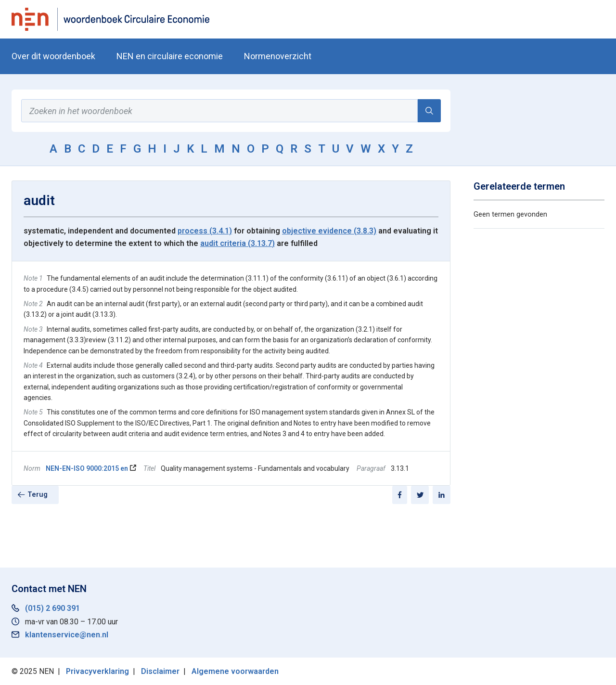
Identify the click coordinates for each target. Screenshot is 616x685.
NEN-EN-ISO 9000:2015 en (87, 468)
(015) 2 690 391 (52, 608)
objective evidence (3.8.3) (329, 231)
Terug (38, 495)
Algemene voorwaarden (235, 671)
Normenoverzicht (278, 56)
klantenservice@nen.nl (67, 635)
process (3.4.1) (205, 231)
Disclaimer (160, 671)
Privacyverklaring (97, 671)
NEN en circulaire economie (170, 56)
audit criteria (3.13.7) (237, 243)
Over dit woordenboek (53, 56)
